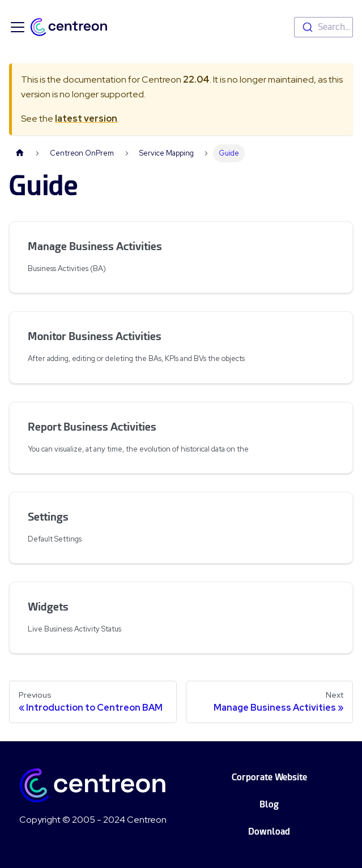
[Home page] (20, 153)
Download (269, 832)
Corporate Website (269, 777)
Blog (269, 804)
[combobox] (323, 27)
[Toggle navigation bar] (18, 27)
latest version (86, 119)
